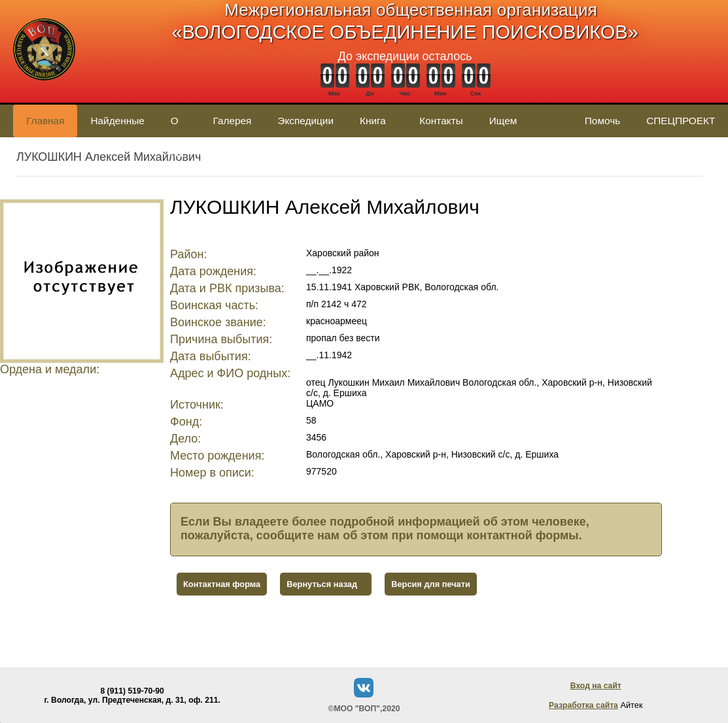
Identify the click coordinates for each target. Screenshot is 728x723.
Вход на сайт (596, 686)
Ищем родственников (524, 126)
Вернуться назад (322, 584)
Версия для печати (431, 584)
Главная (45, 121)
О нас (179, 126)
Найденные (117, 121)
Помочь (602, 121)
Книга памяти (376, 126)
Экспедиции (305, 121)
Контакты (441, 121)
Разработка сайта (583, 705)
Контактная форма (222, 584)
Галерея (232, 121)
